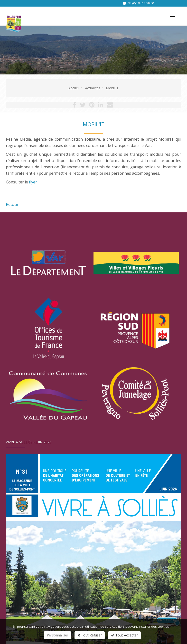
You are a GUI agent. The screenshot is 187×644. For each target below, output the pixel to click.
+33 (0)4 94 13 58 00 (140, 3)
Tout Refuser (90, 635)
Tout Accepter (124, 635)
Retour (12, 204)
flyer (33, 182)
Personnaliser (57, 635)
